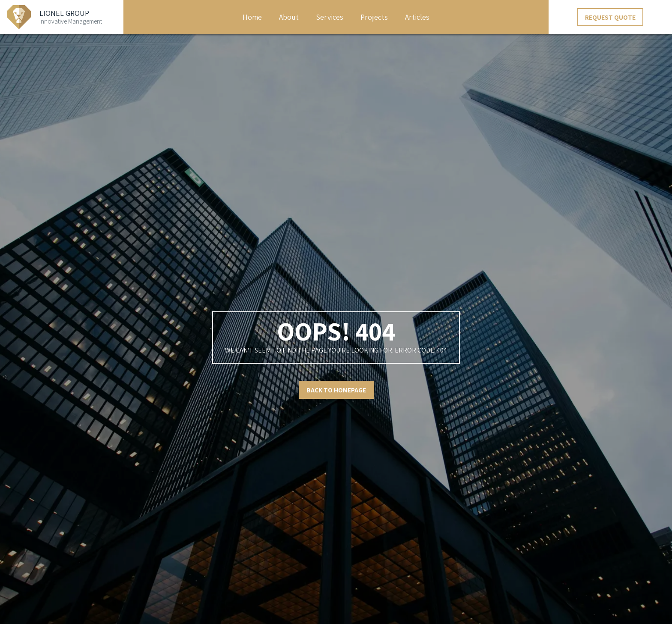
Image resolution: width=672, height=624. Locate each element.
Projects (374, 17)
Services (330, 17)
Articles (417, 17)
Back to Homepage (336, 390)
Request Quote (610, 17)
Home (252, 17)
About (289, 17)
